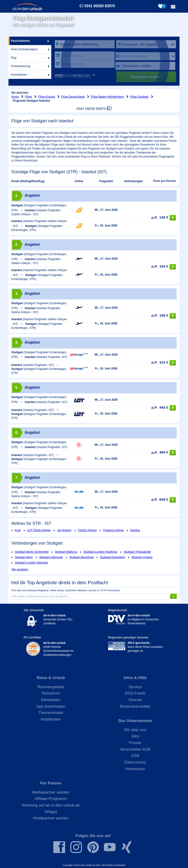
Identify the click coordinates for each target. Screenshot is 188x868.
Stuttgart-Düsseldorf (112, 557)
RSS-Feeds (135, 693)
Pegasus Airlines (113, 530)
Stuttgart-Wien (24, 557)
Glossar (135, 700)
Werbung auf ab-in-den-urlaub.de (51, 805)
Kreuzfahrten (19, 75)
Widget (51, 812)
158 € (164, 316)
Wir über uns (135, 730)
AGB (135, 756)
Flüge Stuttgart (139, 97)
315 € (164, 363)
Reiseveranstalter (135, 706)
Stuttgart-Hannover (51, 557)
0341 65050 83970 (100, 6)
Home (15, 97)
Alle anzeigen (20, 569)
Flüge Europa (47, 97)
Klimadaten (51, 700)
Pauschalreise (20, 41)
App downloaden (51, 706)
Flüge (28, 97)
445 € (164, 408)
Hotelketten (51, 719)
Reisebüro (51, 693)
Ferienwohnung (21, 66)
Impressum (135, 769)
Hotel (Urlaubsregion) (24, 49)
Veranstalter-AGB (135, 749)
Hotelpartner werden (51, 818)
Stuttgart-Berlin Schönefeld (32, 552)
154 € (164, 267)
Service (135, 687)
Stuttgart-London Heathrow (100, 552)
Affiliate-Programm (51, 799)
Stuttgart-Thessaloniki (137, 552)
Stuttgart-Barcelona (81, 557)
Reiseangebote (51, 687)
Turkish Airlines (87, 530)
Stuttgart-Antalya (142, 557)
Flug (14, 58)
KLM (18, 530)
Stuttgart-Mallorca (66, 552)
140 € (164, 218)
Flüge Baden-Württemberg (107, 97)
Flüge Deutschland (73, 97)
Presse (135, 743)
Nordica (135, 530)
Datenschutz (135, 762)
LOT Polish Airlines (39, 530)
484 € (164, 453)
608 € (164, 500)
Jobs (135, 736)
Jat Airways (64, 530)
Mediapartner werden (51, 792)
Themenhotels (51, 713)
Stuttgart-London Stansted (31, 563)
